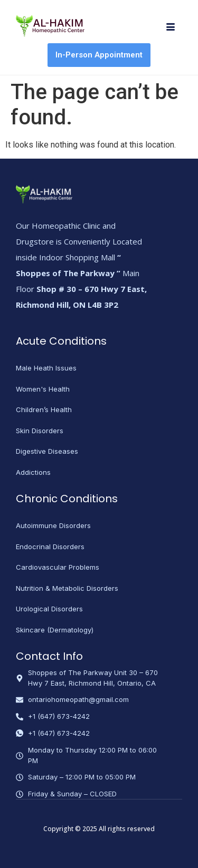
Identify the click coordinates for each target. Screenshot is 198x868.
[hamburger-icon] (170, 28)
